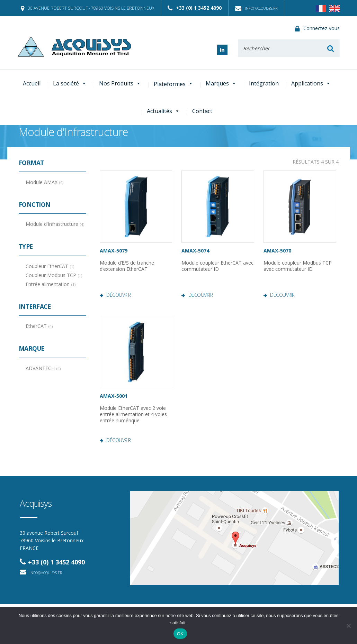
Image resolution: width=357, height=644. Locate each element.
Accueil (32, 83)
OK (180, 634)
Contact (202, 111)
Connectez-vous (317, 29)
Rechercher (331, 48)
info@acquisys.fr (256, 8)
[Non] (348, 626)
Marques (221, 83)
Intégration (264, 83)
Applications (311, 83)
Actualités (163, 111)
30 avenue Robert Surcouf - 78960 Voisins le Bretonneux (87, 8)
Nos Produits (120, 83)
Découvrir (119, 295)
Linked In (222, 50)
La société (70, 83)
